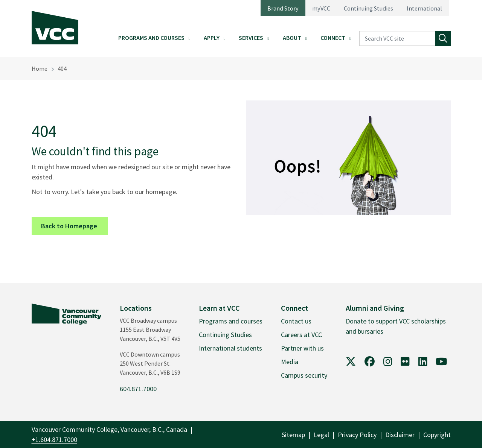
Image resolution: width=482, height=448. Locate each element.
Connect (333, 38)
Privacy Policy (357, 435)
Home (40, 68)
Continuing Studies (368, 8)
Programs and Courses (151, 38)
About (292, 38)
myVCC (321, 8)
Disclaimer (400, 435)
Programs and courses (231, 321)
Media (290, 362)
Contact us (296, 321)
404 (62, 68)
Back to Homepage (75, 225)
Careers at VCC (301, 335)
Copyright (437, 435)
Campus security (304, 375)
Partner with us (302, 348)
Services (251, 38)
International (424, 8)
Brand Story (283, 8)
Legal (321, 435)
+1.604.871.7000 (54, 440)
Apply (212, 38)
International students (230, 348)
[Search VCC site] (397, 39)
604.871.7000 (138, 389)
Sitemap (293, 435)
